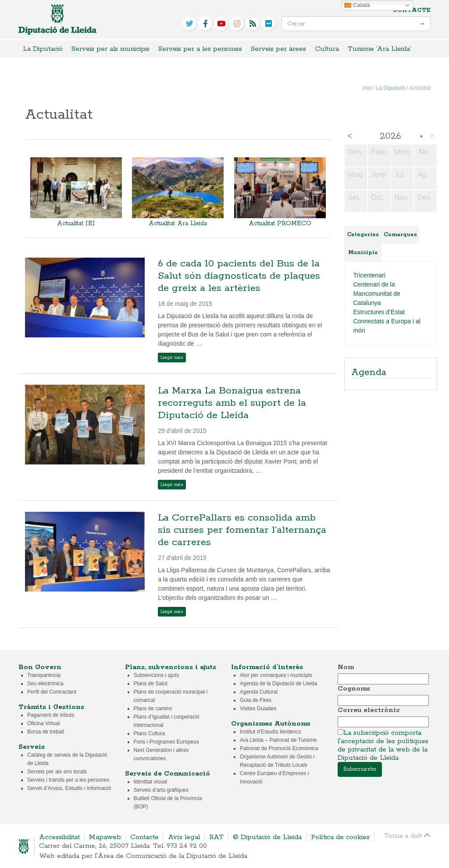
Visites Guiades (258, 709)
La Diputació (43, 49)
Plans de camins (153, 709)
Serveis (32, 747)
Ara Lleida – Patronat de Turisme (278, 740)
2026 (390, 136)
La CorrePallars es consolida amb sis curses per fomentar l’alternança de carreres (242, 530)
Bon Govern (40, 667)
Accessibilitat (59, 837)
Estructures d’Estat (379, 312)
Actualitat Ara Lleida (178, 223)
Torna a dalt (407, 835)
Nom (346, 667)
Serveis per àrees (278, 49)
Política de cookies (340, 837)
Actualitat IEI (76, 223)
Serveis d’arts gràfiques (161, 790)
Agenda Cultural (259, 692)
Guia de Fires (256, 700)
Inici (367, 88)
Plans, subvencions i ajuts (171, 667)
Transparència (44, 675)
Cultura (327, 49)
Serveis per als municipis (110, 49)
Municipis (363, 253)
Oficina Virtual (43, 723)
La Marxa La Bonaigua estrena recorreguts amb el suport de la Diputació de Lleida (232, 403)
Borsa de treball (46, 732)
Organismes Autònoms (271, 724)
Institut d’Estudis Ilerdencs (270, 732)
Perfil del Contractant (52, 692)
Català (357, 5)
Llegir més (172, 358)
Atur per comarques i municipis (276, 675)
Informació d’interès (267, 667)
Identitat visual (151, 782)
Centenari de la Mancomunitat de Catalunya (377, 294)
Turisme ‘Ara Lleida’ (380, 49)
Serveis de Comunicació (167, 774)
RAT (216, 837)
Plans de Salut (151, 684)
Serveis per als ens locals (57, 772)
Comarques (400, 235)
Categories (363, 235)
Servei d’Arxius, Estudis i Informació (69, 788)
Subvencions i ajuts (156, 675)
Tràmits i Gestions (51, 707)
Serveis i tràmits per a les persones (68, 780)
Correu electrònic (369, 710)
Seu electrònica (45, 684)
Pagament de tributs (51, 715)
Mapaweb (105, 837)
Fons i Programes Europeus (166, 742)
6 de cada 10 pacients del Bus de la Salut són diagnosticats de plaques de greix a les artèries (239, 276)
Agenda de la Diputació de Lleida (278, 684)
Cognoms (354, 689)
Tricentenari (369, 275)
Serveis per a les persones (200, 49)
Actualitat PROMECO (280, 223)
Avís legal (184, 837)
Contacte (412, 10)
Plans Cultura (150, 733)
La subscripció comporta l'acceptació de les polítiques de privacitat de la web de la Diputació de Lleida (383, 745)
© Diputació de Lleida (267, 837)
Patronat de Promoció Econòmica (279, 748)
